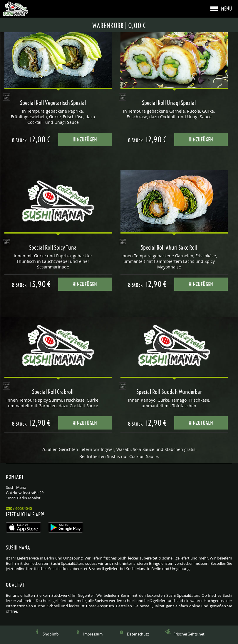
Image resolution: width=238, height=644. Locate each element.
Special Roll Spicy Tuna (53, 248)
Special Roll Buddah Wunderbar (169, 392)
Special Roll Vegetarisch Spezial (53, 103)
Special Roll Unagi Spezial (169, 103)
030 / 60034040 (19, 508)
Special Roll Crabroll (53, 392)
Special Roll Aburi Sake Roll (169, 248)
